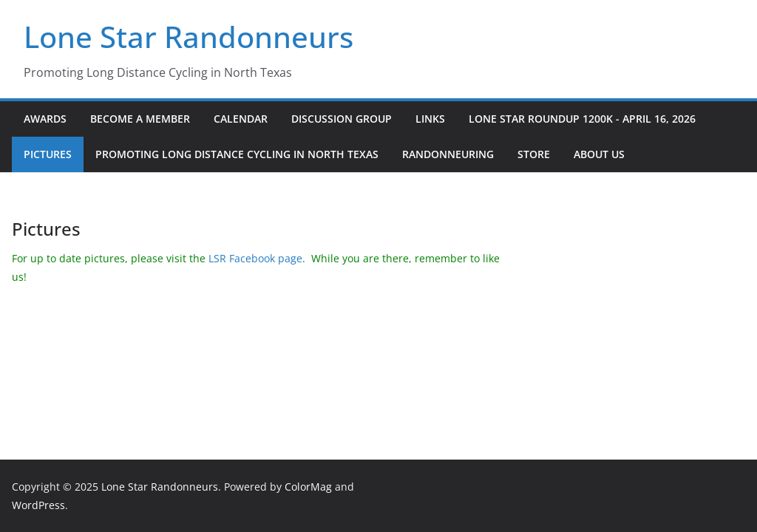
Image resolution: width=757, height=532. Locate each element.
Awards (45, 119)
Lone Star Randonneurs (189, 37)
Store (534, 154)
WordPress (38, 505)
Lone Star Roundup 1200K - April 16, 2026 (582, 119)
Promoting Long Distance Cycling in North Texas (237, 154)
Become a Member (140, 119)
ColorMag (308, 487)
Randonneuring (448, 154)
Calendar (241, 119)
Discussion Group (342, 119)
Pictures (48, 154)
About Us (599, 154)
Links (430, 119)
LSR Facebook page (255, 258)
